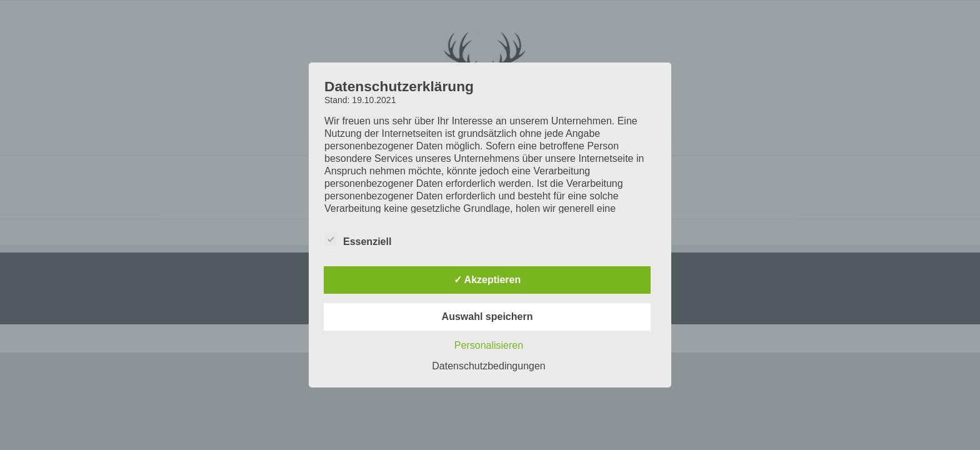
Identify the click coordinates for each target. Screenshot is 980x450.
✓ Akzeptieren (487, 280)
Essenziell (358, 240)
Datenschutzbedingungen (488, 366)
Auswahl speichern (487, 317)
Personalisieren (489, 345)
